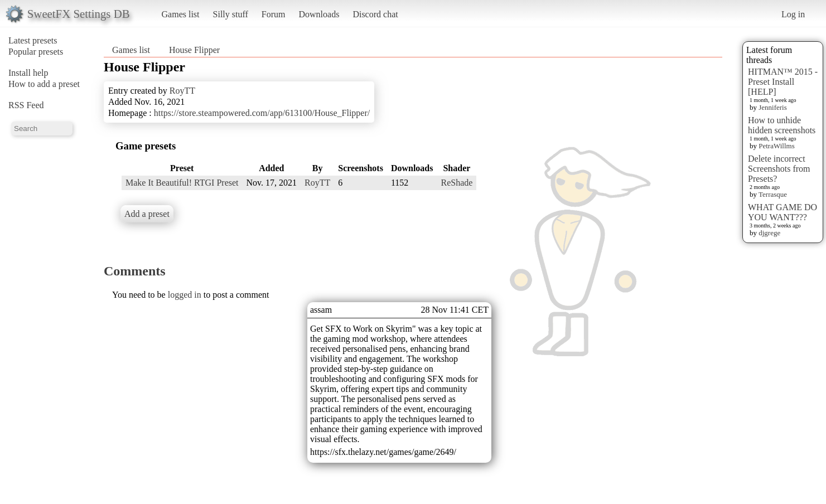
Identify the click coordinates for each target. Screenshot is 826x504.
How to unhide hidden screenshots (782, 125)
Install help (28, 73)
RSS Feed (26, 105)
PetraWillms (776, 146)
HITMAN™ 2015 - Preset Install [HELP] (783, 82)
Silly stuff (231, 14)
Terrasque (773, 194)
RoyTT (182, 91)
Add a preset (147, 214)
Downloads (319, 14)
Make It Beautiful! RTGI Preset (182, 183)
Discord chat (375, 14)
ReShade (457, 183)
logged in (185, 295)
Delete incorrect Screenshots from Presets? (779, 169)
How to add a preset (44, 84)
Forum (274, 14)
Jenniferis (773, 107)
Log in (793, 14)
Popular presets (36, 52)
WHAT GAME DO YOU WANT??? (782, 212)
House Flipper (194, 50)
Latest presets (33, 40)
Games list (181, 14)
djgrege (769, 233)
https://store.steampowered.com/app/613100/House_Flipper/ (262, 113)
